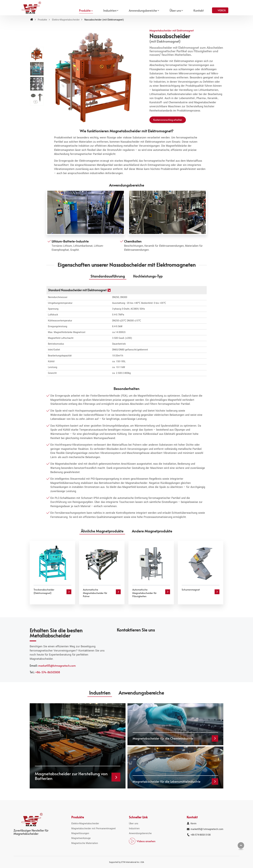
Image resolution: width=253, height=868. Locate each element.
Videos (222, 10)
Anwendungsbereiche (140, 833)
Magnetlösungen (80, 833)
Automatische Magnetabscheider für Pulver (95, 593)
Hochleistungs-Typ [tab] (148, 276)
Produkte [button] (85, 10)
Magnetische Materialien (85, 843)
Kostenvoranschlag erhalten (168, 120)
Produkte (42, 20)
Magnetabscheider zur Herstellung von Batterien (71, 776)
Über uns (134, 824)
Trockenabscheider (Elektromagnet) (44, 591)
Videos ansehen (146, 841)
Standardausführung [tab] (108, 276)
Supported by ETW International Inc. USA (127, 862)
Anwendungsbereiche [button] (143, 10)
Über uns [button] (175, 10)
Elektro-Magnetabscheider (66, 20)
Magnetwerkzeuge (81, 838)
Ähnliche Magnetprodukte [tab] (102, 531)
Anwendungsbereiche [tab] (141, 693)
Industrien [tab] (100, 693)
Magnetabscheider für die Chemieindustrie (163, 738)
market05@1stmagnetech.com (57, 666)
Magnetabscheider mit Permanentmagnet (94, 829)
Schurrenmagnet (191, 589)
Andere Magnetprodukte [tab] (152, 531)
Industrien (134, 829)
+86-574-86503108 (48, 672)
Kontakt (199, 10)
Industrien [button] (110, 10)
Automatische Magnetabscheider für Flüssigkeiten (144, 593)
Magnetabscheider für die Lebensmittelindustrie (167, 781)
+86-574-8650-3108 (201, 835)
